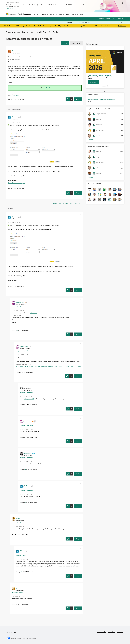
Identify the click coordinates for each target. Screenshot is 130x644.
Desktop (56, 32)
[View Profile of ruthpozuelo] (28, 453)
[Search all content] (102, 23)
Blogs (67, 14)
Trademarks (120, 632)
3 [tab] (105, 86)
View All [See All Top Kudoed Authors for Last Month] (91, 177)
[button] (65, 43)
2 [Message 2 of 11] (13, 189)
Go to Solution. (47, 88)
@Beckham (34, 313)
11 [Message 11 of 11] (26, 437)
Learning (74, 14)
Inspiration (44, 14)
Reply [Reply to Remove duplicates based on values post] (78, 99)
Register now (122, 26)
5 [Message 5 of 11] (21, 572)
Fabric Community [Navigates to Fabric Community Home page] (25, 14)
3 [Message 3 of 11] (17, 604)
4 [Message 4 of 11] (17, 535)
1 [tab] (102, 86)
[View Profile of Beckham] (15, 117)
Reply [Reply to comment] (78, 193)
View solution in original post (16, 183)
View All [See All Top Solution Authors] (91, 140)
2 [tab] (103, 86)
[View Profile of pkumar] (18, 518)
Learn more (9, 9)
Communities (59, 14)
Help (114, 19)
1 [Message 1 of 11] (13, 99)
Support (82, 14)
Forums (36, 14)
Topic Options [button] (76, 43)
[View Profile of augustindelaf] (20, 302)
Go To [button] (120, 19)
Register (101, 19)
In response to (17, 307)
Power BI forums (13, 32)
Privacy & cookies (101, 632)
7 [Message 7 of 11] (21, 372)
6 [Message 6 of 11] (17, 330)
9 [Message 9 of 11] (25, 470)
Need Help (16, 95)
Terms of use (111, 632)
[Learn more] (94, 82)
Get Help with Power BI (41, 32)
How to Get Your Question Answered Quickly (101, 100)
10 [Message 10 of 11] (26, 405)
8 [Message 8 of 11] (25, 502)
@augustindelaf (29, 399)
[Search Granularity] (73, 23)
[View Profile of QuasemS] (15, 51)
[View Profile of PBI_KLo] (23, 551)
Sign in (108, 19)
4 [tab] (106, 86)
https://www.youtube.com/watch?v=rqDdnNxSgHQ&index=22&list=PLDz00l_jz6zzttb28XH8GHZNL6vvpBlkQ (48, 366)
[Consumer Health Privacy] (29, 638)
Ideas (51, 14)
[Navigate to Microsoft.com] (11, 14)
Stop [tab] (108, 86)
